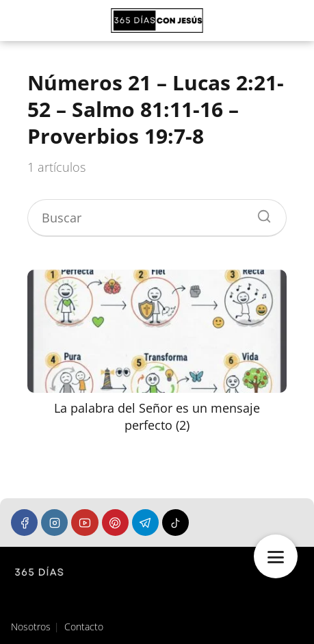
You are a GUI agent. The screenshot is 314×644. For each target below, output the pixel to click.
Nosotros (31, 627)
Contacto (84, 627)
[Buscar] (259, 213)
